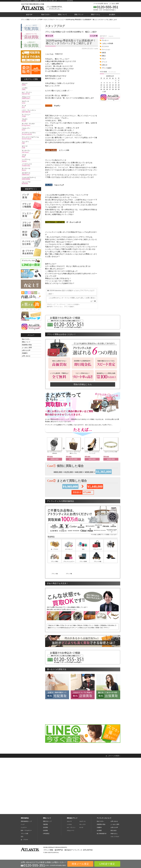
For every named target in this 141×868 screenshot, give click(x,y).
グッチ (31, 107)
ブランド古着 (24, 839)
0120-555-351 (108, 7)
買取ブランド (79, 14)
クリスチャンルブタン (31, 134)
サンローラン (31, 151)
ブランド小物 (83, 636)
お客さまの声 (26, 350)
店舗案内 (25, 353)
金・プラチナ (55, 624)
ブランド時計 (111, 624)
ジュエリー (24, 833)
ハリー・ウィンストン (31, 111)
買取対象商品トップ (26, 827)
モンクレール (31, 169)
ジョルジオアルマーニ (31, 178)
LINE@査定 (46, 839)
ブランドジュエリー (55, 636)
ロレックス (82, 830)
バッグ (23, 830)
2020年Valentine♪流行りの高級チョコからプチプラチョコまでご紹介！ (71, 367)
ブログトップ (51, 379)
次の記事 (93, 36)
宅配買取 (45, 830)
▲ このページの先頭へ (113, 817)
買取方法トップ (47, 827)
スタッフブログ (115, 842)
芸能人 (104, 56)
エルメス (31, 84)
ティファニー (31, 116)
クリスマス (105, 46)
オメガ (81, 833)
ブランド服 (97, 636)
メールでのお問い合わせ (101, 4)
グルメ (104, 59)
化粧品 (104, 53)
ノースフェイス (31, 165)
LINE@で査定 (107, 864)
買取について (62, 14)
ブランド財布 (69, 636)
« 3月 (104, 92)
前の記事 (50, 36)
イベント (104, 62)
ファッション (58, 381)
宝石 (83, 624)
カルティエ (31, 102)
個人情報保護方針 (102, 839)
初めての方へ (46, 14)
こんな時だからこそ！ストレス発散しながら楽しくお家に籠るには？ (72, 374)
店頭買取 (45, 833)
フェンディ (31, 142)
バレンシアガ (31, 183)
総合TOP (29, 14)
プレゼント (105, 40)
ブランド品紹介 (69, 381)
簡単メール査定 (80, 864)
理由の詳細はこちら (83, 459)
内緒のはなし (114, 839)
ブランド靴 (111, 636)
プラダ (31, 156)
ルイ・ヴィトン (31, 93)
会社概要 (99, 836)
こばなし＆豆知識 (107, 43)
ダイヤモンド (69, 624)
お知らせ (104, 65)
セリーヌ (31, 147)
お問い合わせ (26, 356)
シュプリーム (31, 160)
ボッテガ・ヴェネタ (31, 125)
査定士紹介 (114, 836)
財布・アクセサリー (26, 836)
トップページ (61, 379)
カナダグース (31, 174)
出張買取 (45, 836)
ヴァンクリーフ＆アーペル (31, 138)
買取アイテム (95, 14)
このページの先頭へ (73, 379)
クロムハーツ (31, 98)
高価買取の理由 (27, 345)
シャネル (31, 89)
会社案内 (112, 14)
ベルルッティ (31, 129)
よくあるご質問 (114, 4)
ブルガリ (31, 120)
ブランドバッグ (97, 624)
